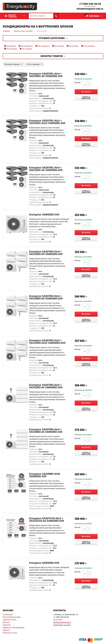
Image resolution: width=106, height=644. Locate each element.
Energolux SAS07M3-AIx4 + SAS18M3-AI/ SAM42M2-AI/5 (46, 431)
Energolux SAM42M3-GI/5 (44, 215)
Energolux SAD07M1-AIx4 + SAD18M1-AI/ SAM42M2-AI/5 (46, 75)
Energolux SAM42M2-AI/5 (44, 563)
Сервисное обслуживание (14, 628)
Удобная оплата (9, 620)
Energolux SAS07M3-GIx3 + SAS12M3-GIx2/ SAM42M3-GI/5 (47, 342)
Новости (6, 630)
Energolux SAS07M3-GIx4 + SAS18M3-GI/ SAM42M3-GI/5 (46, 297)
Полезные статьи (10, 633)
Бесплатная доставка (12, 617)
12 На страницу (34, 64)
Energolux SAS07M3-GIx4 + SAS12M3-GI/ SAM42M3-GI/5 (46, 253)
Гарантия (7, 625)
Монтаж (6, 622)
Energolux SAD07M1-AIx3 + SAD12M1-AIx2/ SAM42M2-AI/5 (47, 122)
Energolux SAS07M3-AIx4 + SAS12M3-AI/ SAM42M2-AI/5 (46, 386)
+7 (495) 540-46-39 (90, 4)
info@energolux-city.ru (90, 9)
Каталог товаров (12, 16)
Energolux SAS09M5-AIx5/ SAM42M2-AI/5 (45, 475)
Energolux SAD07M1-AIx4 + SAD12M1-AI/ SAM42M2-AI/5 (46, 169)
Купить (89, 92)
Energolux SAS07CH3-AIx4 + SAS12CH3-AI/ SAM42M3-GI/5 (47, 520)
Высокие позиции (13, 64)
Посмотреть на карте (62, 625)
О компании (8, 614)
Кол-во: (78, 83)
